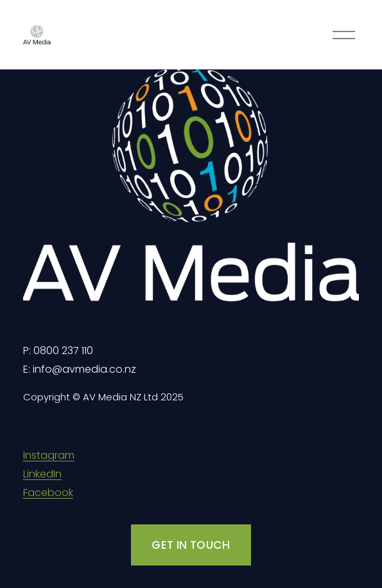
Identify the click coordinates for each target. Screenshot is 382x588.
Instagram (49, 455)
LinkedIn (42, 474)
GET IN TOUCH (191, 545)
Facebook (48, 493)
